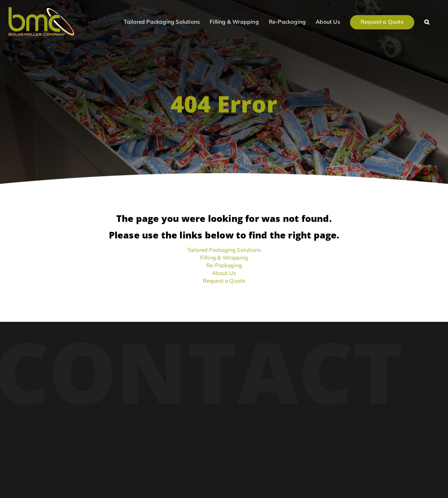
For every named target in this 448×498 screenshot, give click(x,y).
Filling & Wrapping (224, 258)
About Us (224, 273)
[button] (427, 21)
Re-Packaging (224, 265)
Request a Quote (224, 281)
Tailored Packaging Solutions (224, 250)
